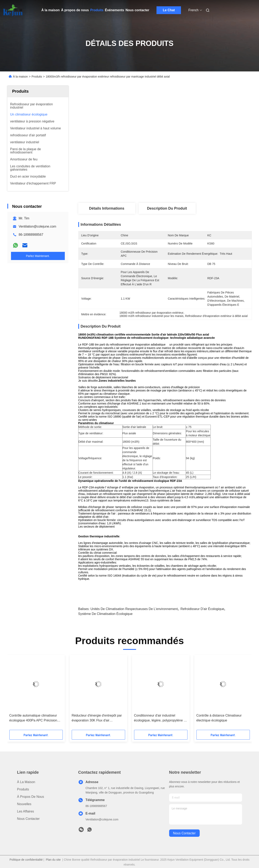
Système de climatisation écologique (105, 614)
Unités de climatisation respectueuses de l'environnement (134, 609)
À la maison (51, 10)
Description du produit (167, 208)
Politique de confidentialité (26, 860)
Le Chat (169, 10)
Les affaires (26, 811)
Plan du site (53, 860)
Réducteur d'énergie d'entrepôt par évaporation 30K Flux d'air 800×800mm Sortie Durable (97, 718)
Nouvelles (24, 804)
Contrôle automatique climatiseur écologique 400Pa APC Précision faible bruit (33, 718)
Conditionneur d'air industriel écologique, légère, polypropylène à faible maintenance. (160, 718)
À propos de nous (75, 10)
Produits (97, 10)
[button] (25, 694)
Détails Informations (107, 208)
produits (23, 789)
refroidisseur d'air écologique (202, 609)
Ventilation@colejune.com (37, 226)
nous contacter (184, 833)
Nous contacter (137, 10)
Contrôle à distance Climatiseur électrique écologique (219, 718)
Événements (115, 10)
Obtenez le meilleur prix (187, 189)
